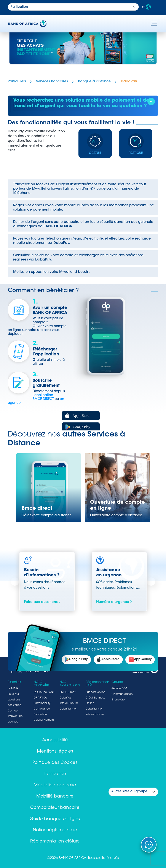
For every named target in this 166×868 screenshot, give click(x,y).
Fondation (40, 715)
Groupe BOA (120, 689)
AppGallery (140, 660)
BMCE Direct (68, 692)
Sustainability (42, 703)
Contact (13, 711)
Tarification (55, 774)
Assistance (15, 705)
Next (151, 582)
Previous (15, 582)
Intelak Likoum (69, 703)
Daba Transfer (68, 709)
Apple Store (108, 660)
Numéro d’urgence (114, 602)
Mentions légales (55, 751)
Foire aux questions (43, 602)
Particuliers (17, 82)
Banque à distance (94, 82)
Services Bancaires (52, 82)
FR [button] (147, 7)
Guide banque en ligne (55, 819)
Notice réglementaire (55, 830)
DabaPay (129, 82)
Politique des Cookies (55, 763)
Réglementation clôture (55, 841)
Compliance (42, 709)
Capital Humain (44, 720)
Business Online (96, 692)
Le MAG (13, 689)
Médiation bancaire (55, 785)
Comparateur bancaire (55, 808)
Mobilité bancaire (55, 796)
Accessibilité (55, 740)
